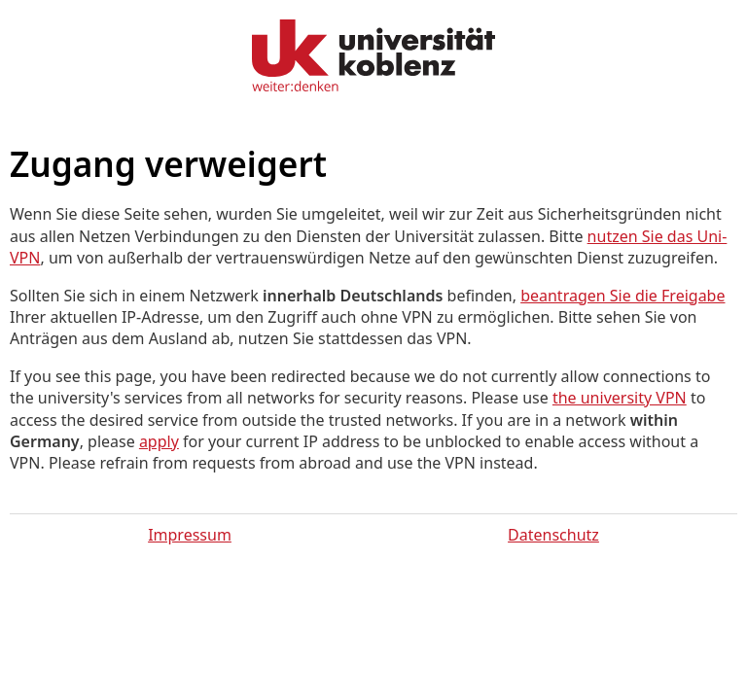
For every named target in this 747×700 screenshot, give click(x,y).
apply (159, 441)
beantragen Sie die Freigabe (622, 296)
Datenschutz (553, 535)
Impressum (190, 535)
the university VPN (620, 398)
